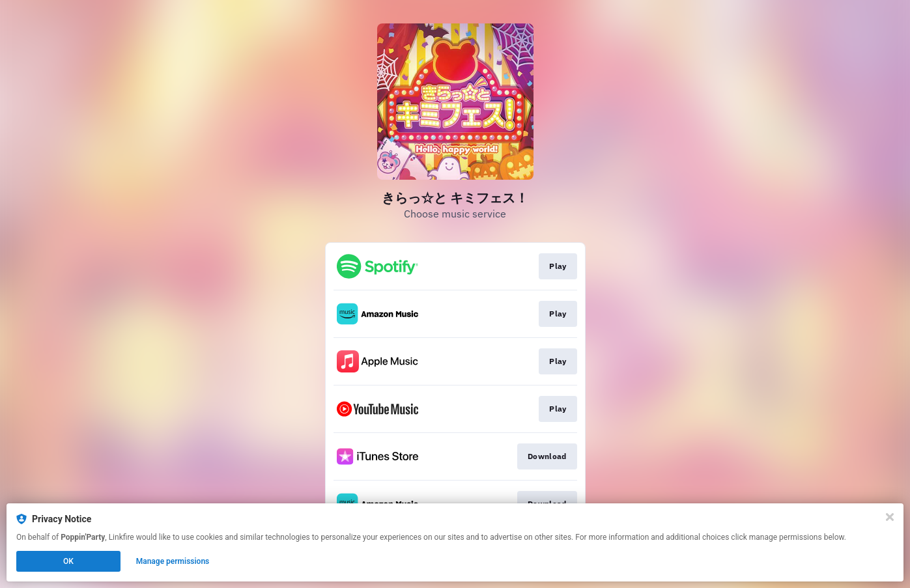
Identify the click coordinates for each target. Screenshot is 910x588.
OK (68, 561)
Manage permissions (173, 561)
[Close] (890, 517)
